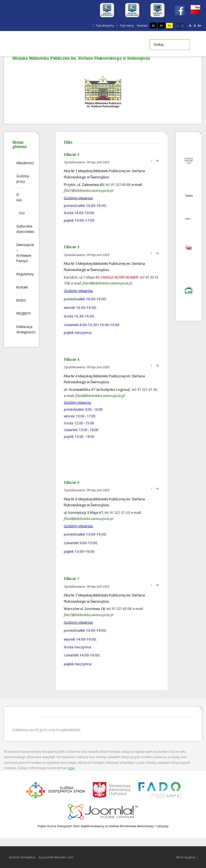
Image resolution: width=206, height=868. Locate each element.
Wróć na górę (187, 857)
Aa (153, 26)
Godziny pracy (19, 179)
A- (191, 26)
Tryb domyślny (103, 26)
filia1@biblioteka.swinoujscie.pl (89, 190)
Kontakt (19, 287)
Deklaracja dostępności (19, 329)
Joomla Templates (22, 857)
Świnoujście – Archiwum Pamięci (19, 253)
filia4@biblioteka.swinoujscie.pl (100, 396)
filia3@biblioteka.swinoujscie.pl (107, 283)
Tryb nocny (125, 26)
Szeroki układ (182, 26)
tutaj (71, 768)
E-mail (157, 161)
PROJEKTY (19, 314)
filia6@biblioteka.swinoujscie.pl (89, 519)
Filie (21, 213)
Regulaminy (19, 274)
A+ (200, 26)
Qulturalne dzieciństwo (19, 229)
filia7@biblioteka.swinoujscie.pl (89, 615)
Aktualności (19, 163)
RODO (19, 300)
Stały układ (178, 26)
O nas (19, 197)
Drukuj (151, 161)
